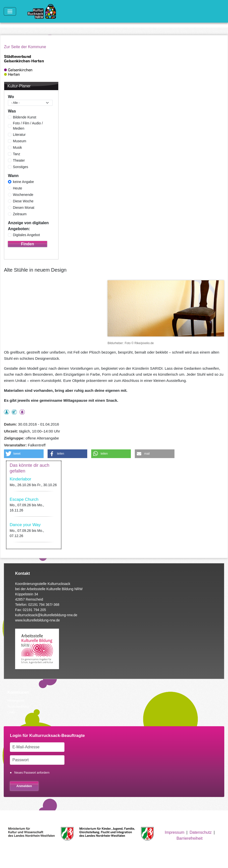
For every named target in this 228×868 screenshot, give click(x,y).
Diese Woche (23, 201)
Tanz (17, 154)
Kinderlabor (20, 479)
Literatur (19, 135)
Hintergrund (16, 701)
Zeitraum (20, 214)
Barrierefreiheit (189, 838)
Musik (17, 147)
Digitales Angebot (26, 235)
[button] (24, 454)
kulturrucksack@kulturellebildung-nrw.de (46, 615)
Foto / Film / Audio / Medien (28, 126)
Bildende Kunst (25, 117)
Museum (20, 141)
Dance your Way (25, 525)
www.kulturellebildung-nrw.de (38, 620)
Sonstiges (20, 167)
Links (11, 712)
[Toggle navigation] (10, 11)
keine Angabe (23, 182)
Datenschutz (201, 832)
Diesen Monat (24, 208)
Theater (19, 160)
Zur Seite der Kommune (25, 47)
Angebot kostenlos (14, 412)
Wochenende (23, 195)
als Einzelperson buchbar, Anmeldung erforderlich (7, 412)
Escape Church (24, 499)
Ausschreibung (18, 706)
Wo (11, 97)
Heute (17, 188)
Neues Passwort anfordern (32, 773)
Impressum (175, 832)
